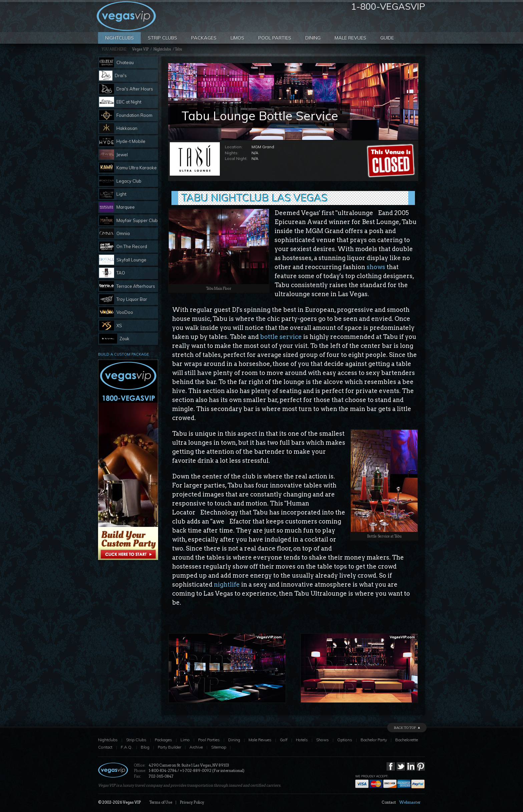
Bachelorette (407, 740)
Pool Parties (275, 38)
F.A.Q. (127, 747)
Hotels (302, 740)
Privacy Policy (192, 802)
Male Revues (350, 38)
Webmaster (410, 802)
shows (376, 267)
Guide (387, 38)
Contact (105, 747)
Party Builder (169, 747)
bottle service (281, 337)
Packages (204, 38)
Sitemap (219, 747)
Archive (196, 747)
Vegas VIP (140, 49)
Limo (185, 740)
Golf (284, 740)
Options (345, 740)
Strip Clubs (162, 38)
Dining (313, 38)
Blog (145, 747)
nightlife (227, 584)
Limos (237, 38)
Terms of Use (161, 802)
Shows (323, 740)
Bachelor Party (374, 740)
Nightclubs (119, 38)
